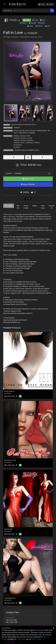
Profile (35, 20)
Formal (30, 138)
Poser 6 (14, 125)
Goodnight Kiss (10, 598)
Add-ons (18, 207)
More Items (43, 207)
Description (9, 206)
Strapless (30, 140)
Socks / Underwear (27, 143)
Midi (29, 136)
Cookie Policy (21, 639)
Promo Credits (26, 207)
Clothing (16, 136)
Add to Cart (28, 179)
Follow (27, 20)
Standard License (21, 150)
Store (43, 20)
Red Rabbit (8, 529)
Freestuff (32, 23)
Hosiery (37, 143)
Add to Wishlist (28, 184)
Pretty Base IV (10, 391)
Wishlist (41, 23)
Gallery (23, 23)
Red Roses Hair (10, 460)
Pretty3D (32, 33)
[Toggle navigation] (4, 4)
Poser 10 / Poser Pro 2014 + (27, 125)
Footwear (17, 147)
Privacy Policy (36, 639)
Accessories (18, 145)
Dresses (23, 136)
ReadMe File (10, 618)
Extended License (33, 150)
